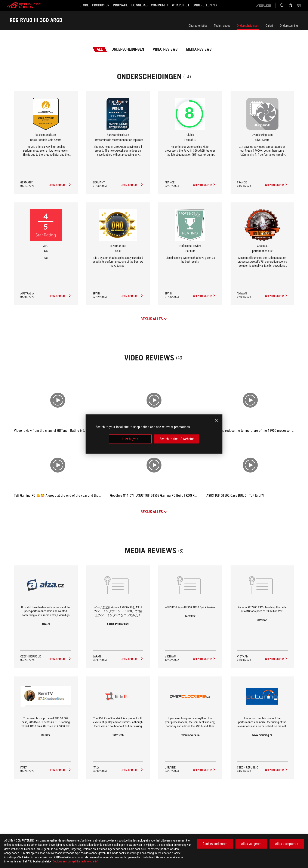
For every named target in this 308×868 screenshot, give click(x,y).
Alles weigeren (251, 844)
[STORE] (76, 5)
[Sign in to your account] (290, 5)
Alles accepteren (287, 844)
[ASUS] (264, 5)
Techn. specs (222, 26)
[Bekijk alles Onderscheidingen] (154, 319)
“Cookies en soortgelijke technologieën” (75, 861)
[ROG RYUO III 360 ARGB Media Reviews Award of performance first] (276, 296)
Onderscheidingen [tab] (128, 49)
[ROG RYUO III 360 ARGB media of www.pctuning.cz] (276, 770)
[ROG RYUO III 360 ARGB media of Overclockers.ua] (204, 770)
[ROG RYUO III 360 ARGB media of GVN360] (276, 659)
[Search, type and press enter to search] (282, 5)
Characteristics (198, 26)
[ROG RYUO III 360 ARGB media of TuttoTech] (132, 770)
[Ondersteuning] (212, 5)
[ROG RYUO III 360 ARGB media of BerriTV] (60, 770)
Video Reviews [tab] (165, 49)
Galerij (269, 26)
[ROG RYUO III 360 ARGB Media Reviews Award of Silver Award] (276, 185)
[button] (96, 5)
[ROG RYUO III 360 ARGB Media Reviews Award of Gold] (132, 296)
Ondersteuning (289, 26)
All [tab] (100, 49)
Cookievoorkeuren (215, 844)
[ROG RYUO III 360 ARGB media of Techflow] (204, 659)
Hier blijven (130, 439)
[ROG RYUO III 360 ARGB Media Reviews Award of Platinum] (204, 296)
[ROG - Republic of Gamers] (24, 5)
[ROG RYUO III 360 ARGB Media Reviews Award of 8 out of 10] (204, 185)
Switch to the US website (177, 439)
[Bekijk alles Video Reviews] (154, 512)
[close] (216, 420)
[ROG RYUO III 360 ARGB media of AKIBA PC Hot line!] (132, 659)
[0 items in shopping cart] (299, 5)
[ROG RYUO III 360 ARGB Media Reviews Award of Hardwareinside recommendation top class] (132, 185)
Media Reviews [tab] (199, 49)
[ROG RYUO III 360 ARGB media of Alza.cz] (60, 659)
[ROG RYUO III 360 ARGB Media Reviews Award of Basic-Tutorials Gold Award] (60, 185)
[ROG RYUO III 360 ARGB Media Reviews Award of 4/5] (60, 296)
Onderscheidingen (248, 26)
